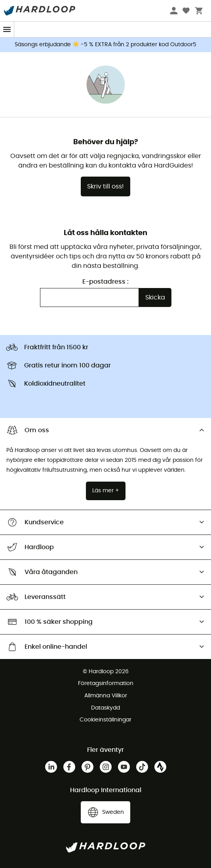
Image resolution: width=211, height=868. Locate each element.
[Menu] (7, 29)
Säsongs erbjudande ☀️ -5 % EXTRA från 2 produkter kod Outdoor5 (105, 45)
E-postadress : (105, 282)
